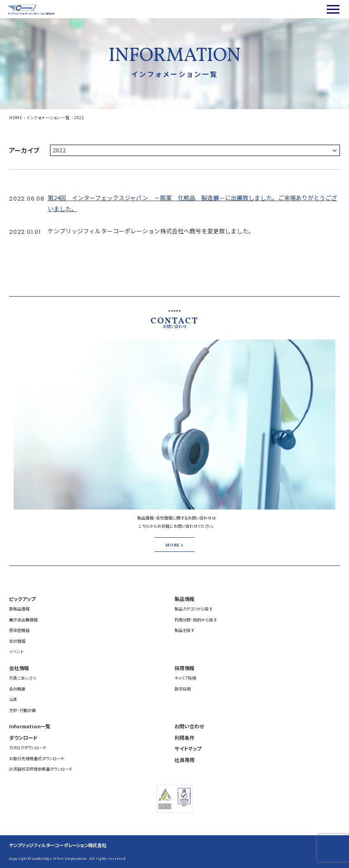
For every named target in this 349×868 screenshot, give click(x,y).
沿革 (13, 699)
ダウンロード (23, 737)
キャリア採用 (185, 678)
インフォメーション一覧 (48, 118)
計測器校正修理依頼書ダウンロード (41, 769)
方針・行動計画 (22, 710)
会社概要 (17, 689)
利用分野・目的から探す (196, 620)
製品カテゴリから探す (193, 609)
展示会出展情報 (23, 620)
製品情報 (184, 599)
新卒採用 (183, 689)
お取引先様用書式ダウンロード (37, 759)
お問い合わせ (189, 726)
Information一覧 (30, 726)
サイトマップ (188, 748)
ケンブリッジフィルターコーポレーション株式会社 (58, 845)
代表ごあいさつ (22, 678)
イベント (16, 652)
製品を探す (184, 630)
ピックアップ (22, 599)
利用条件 (184, 737)
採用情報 (184, 668)
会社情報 (17, 641)
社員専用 (184, 760)
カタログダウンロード (28, 748)
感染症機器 (19, 630)
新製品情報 (19, 609)
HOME (15, 118)
